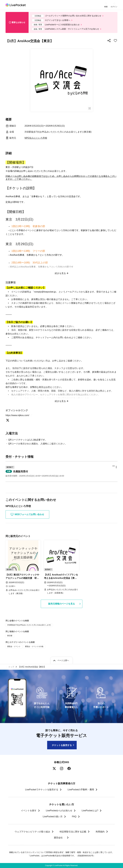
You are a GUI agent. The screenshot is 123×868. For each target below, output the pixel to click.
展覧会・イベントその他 (34, 646)
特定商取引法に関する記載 (73, 832)
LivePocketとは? (90, 811)
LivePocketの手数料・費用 (81, 790)
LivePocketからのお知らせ (59, 811)
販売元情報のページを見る (62, 604)
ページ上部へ (63, 660)
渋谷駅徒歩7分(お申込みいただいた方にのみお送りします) (29, 625)
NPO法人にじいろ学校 (36, 138)
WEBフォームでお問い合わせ (27, 514)
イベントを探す (29, 811)
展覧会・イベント (14, 646)
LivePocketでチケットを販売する (42, 790)
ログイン (114, 7)
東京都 (10, 636)
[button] (61, 472)
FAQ (74, 817)
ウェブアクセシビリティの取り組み (32, 832)
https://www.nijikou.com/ (19, 415)
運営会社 (60, 838)
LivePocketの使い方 (53, 817)
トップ (11, 667)
